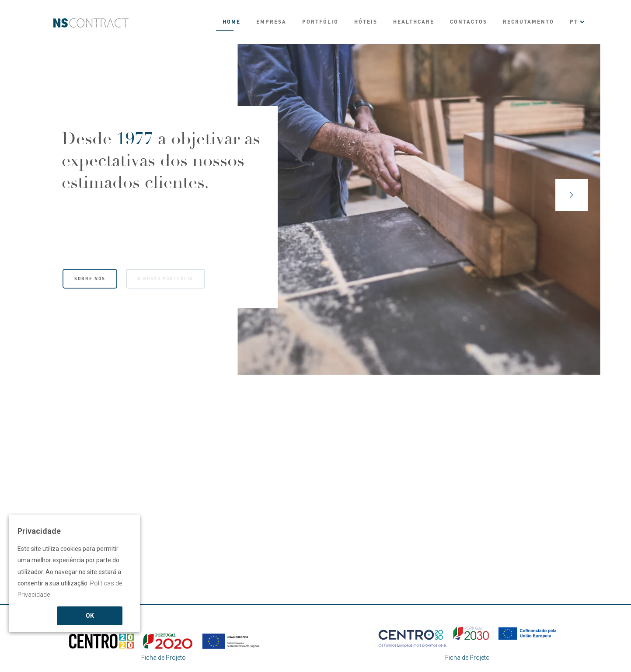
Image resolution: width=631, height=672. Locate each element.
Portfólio (320, 22)
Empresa (271, 22)
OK (90, 616)
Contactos (469, 22)
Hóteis (366, 22)
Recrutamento (528, 22)
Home (232, 22)
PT (574, 22)
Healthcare (414, 22)
